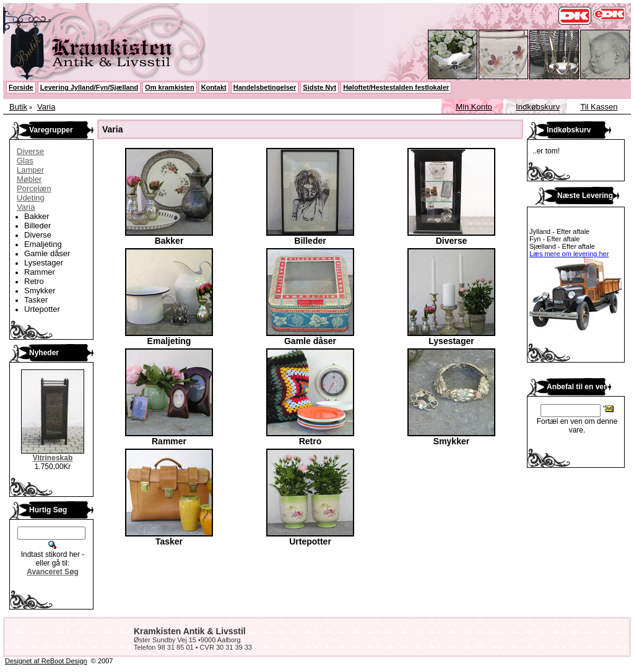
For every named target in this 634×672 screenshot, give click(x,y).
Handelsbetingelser (265, 87)
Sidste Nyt (319, 87)
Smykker (40, 291)
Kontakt (214, 87)
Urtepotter (42, 309)
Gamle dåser (47, 253)
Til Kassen (599, 107)
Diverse (30, 151)
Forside (21, 87)
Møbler (29, 179)
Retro (34, 281)
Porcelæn (34, 188)
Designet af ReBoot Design (46, 661)
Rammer (40, 272)
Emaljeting (43, 244)
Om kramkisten (169, 87)
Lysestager (44, 263)
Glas (25, 161)
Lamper (30, 170)
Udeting (31, 198)
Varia (46, 107)
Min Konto (474, 107)
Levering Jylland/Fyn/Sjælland (89, 87)
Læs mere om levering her (569, 254)
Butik (18, 107)
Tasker (36, 300)
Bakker (37, 216)
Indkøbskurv (538, 107)
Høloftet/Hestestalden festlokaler (396, 87)
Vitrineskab (53, 458)
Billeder (37, 226)
